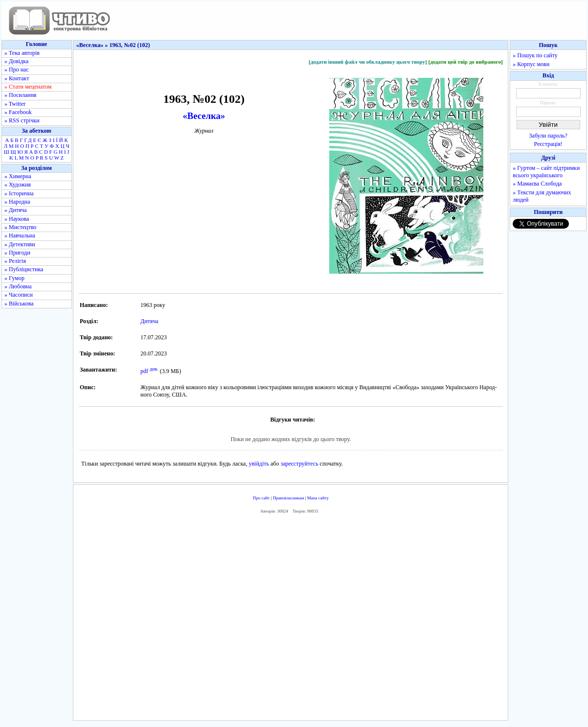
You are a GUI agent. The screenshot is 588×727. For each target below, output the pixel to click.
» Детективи (20, 244)
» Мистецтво (20, 227)
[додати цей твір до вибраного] (465, 62)
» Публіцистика (24, 269)
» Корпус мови (531, 64)
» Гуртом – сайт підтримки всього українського (546, 172)
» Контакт (17, 78)
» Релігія (15, 261)
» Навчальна (20, 235)
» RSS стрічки (22, 120)
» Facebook (18, 112)
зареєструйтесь (299, 464)
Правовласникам (289, 498)
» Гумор (14, 278)
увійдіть (259, 464)
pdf (144, 371)
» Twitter (15, 104)
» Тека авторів (22, 53)
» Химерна (18, 176)
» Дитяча (16, 210)
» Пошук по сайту (535, 55)
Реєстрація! (548, 144)
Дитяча (149, 321)
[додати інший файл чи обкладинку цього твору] (368, 62)
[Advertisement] (291, 619)
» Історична (19, 193)
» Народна (17, 202)
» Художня (18, 185)
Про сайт (261, 498)
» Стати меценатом (28, 87)
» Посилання (20, 95)
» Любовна (18, 286)
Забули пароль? (548, 136)
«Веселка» (204, 116)
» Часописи (19, 295)
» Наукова (17, 219)
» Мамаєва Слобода (537, 184)
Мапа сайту (318, 498)
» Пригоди (17, 253)
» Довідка (16, 61)
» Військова (19, 304)
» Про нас (17, 70)
